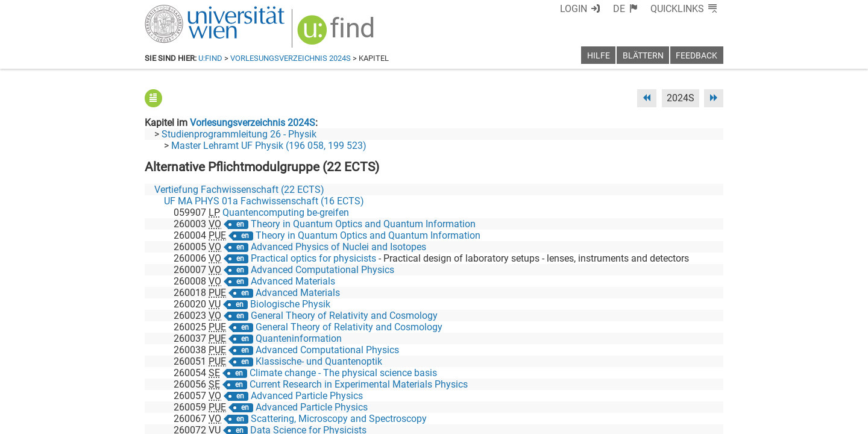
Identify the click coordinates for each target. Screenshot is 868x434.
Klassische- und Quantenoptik (319, 361)
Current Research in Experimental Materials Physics (359, 384)
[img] (337, 34)
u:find (210, 58)
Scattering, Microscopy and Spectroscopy (339, 419)
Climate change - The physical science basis (343, 373)
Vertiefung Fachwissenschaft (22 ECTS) (239, 190)
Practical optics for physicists (313, 258)
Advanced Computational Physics (322, 270)
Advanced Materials (293, 281)
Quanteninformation (299, 338)
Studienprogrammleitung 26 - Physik (239, 134)
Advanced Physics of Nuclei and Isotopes (338, 247)
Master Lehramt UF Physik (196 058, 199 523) (269, 146)
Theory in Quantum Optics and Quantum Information (363, 224)
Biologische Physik (290, 304)
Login (574, 9)
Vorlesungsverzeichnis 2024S (291, 58)
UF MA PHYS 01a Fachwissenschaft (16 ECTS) (264, 201)
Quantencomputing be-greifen (286, 212)
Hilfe (599, 56)
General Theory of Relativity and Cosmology (344, 316)
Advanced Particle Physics (307, 396)
